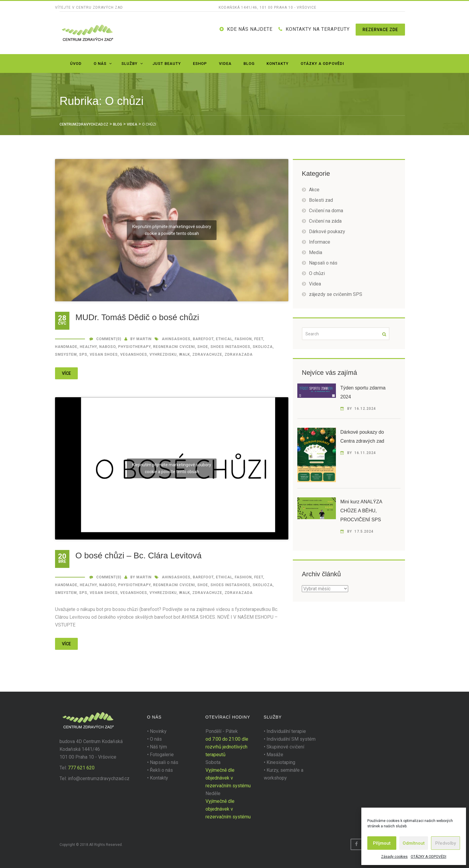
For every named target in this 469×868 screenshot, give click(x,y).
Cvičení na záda (325, 221)
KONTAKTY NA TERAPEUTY (318, 29)
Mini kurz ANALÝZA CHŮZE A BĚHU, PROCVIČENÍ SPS (361, 511)
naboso (108, 347)
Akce (314, 190)
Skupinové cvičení (285, 747)
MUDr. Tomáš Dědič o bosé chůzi (137, 317)
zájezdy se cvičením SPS (336, 294)
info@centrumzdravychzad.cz (99, 778)
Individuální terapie (286, 731)
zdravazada (239, 354)
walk (185, 354)
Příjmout (382, 843)
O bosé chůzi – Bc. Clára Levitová (138, 556)
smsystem (66, 354)
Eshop (200, 64)
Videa (225, 64)
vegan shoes (104, 354)
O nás (100, 64)
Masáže (275, 755)
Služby (130, 64)
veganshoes (134, 354)
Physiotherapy (134, 347)
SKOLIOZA (263, 347)
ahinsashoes (176, 339)
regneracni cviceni (174, 347)
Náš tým (158, 747)
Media (316, 252)
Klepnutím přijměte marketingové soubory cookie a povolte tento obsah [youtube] (172, 230)
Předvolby (446, 843)
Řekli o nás (161, 770)
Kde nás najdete (250, 29)
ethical (224, 339)
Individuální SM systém (291, 739)
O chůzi (317, 273)
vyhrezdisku (163, 354)
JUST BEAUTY (167, 64)
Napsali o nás (323, 263)
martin (144, 339)
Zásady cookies (394, 857)
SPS (83, 354)
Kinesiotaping (281, 762)
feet (259, 339)
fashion (243, 339)
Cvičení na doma (326, 211)
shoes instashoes (230, 347)
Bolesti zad (321, 200)
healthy (88, 347)
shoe (203, 347)
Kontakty (278, 64)
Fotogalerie (162, 755)
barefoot (203, 339)
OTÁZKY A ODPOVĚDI (428, 857)
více (66, 373)
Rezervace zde (380, 30)
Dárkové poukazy (327, 231)
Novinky (158, 731)
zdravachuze (207, 354)
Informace (320, 242)
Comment (106, 339)
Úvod (76, 64)
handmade (66, 347)
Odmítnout (414, 843)
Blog (249, 64)
